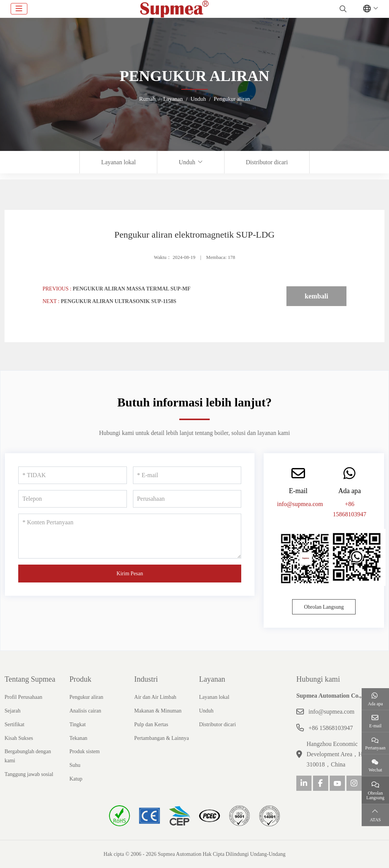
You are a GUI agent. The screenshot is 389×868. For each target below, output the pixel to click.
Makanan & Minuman (158, 711)
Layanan (212, 679)
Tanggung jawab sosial (29, 774)
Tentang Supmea (30, 679)
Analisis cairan (85, 711)
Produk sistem (85, 751)
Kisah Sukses (19, 738)
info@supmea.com (300, 504)
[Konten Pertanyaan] (130, 536)
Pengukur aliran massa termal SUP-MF (131, 289)
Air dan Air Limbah (155, 697)
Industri (146, 679)
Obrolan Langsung (324, 607)
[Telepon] (73, 499)
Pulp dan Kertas (151, 724)
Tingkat (78, 724)
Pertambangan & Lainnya (161, 738)
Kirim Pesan (130, 574)
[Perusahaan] (187, 499)
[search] (342, 9)
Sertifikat (14, 724)
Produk (81, 679)
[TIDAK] (73, 475)
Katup (76, 779)
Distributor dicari (267, 162)
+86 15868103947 (331, 728)
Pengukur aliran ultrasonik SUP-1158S (119, 301)
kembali (316, 296)
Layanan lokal (118, 162)
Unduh (187, 162)
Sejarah (13, 711)
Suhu (75, 765)
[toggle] (19, 9)
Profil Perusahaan (23, 697)
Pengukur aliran (86, 697)
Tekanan (78, 738)
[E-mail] (187, 475)
